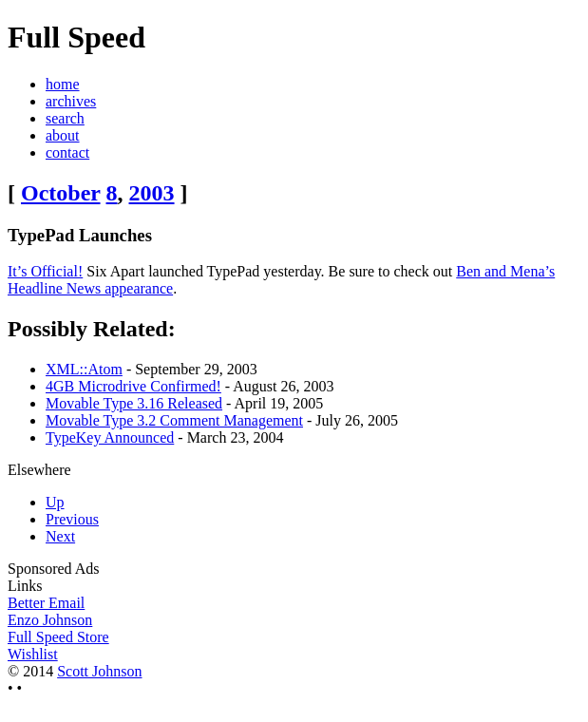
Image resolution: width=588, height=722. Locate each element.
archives (71, 101)
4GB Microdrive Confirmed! (133, 386)
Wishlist (33, 654)
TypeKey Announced (110, 437)
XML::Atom (84, 369)
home (63, 84)
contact (67, 152)
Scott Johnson (99, 671)
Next (60, 536)
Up (55, 502)
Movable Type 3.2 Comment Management (174, 420)
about (63, 135)
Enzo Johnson (50, 620)
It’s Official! (45, 271)
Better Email (46, 603)
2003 (152, 193)
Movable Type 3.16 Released (134, 403)
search (65, 118)
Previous (72, 519)
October (61, 193)
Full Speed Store (58, 637)
